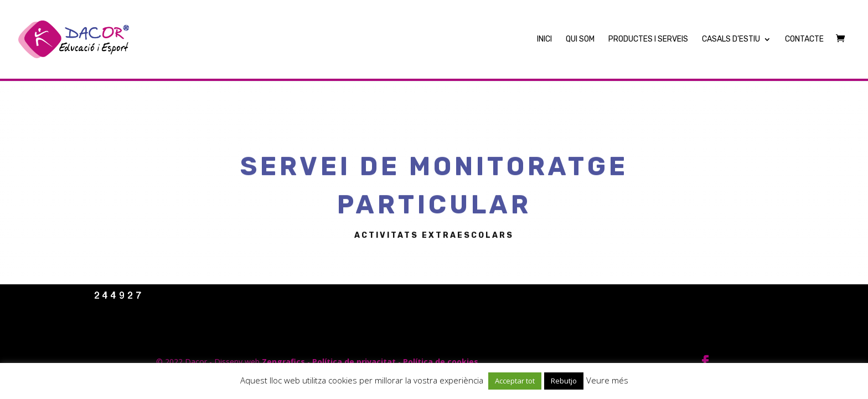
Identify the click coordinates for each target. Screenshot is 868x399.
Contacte (804, 40)
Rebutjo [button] (564, 381)
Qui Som (580, 40)
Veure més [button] (607, 380)
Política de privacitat (354, 362)
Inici (544, 40)
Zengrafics (283, 362)
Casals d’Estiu (731, 40)
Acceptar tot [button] (515, 381)
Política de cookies (441, 362)
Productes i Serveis (648, 40)
